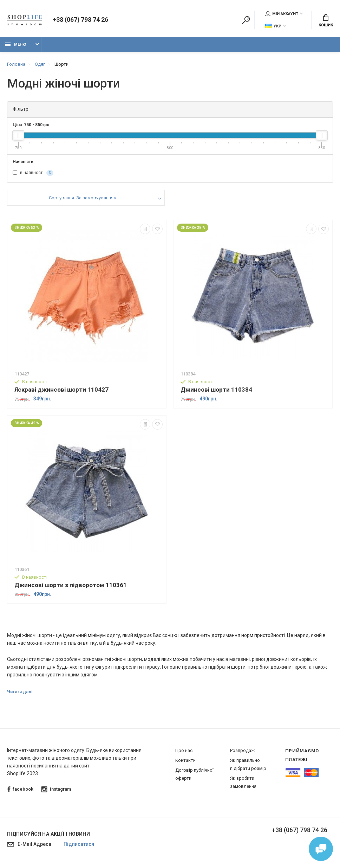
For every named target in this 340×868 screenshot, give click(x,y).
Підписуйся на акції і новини (48, 834)
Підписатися (80, 845)
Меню (16, 45)
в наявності (33, 173)
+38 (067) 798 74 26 (80, 20)
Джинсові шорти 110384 (216, 390)
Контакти (185, 761)
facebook (20, 790)
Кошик (326, 21)
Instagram (56, 790)
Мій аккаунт (282, 14)
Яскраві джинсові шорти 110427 (61, 390)
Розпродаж (242, 751)
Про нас (184, 751)
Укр (273, 26)
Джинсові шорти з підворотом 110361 (71, 585)
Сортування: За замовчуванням (83, 198)
